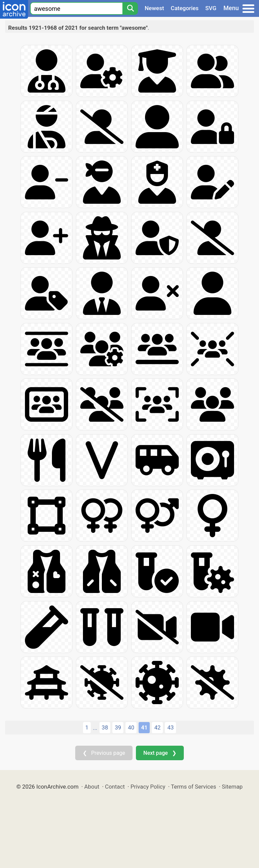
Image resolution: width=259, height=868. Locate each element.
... (95, 728)
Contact (115, 787)
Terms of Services (194, 787)
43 (170, 727)
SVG (211, 8)
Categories (185, 8)
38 (105, 727)
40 (131, 727)
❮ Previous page (104, 753)
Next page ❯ (160, 753)
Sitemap (232, 787)
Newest (154, 8)
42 (157, 727)
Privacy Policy (148, 787)
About (92, 787)
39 (118, 727)
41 (144, 727)
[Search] (130, 8)
